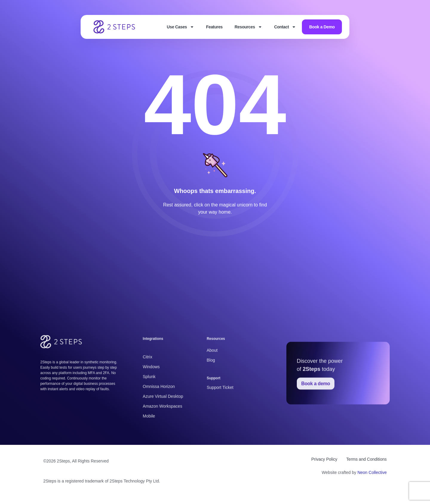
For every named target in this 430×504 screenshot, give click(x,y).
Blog (211, 377)
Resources (248, 27)
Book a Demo (322, 27)
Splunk (149, 435)
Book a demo (316, 437)
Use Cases (180, 27)
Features (214, 27)
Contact (285, 27)
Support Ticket (220, 396)
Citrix (148, 416)
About (212, 367)
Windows (151, 425)
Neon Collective (372, 477)
